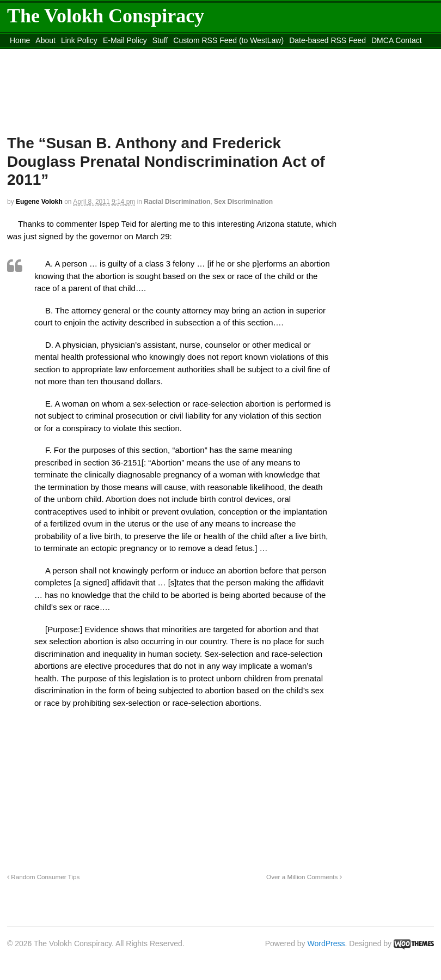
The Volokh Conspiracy (106, 16)
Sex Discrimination (243, 202)
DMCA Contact (397, 40)
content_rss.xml (36, 54)
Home (20, 40)
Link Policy (79, 40)
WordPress (326, 943)
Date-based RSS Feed (327, 40)
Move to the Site (126, 54)
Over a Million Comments (304, 877)
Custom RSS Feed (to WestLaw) (228, 40)
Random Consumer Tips (43, 877)
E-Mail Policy (125, 40)
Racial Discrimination (177, 202)
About (45, 40)
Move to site (224, 54)
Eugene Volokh (39, 202)
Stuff (160, 40)
